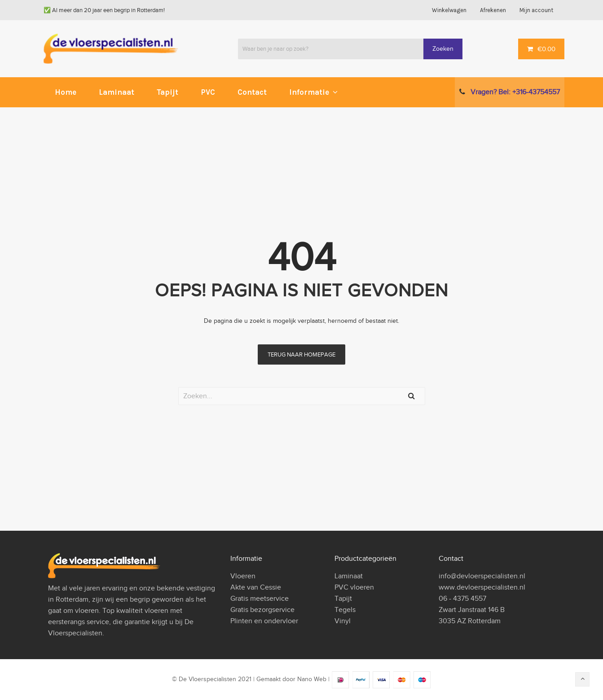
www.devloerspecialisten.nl (482, 587)
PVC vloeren (354, 587)
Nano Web (312, 680)
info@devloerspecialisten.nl (482, 576)
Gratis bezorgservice (262, 610)
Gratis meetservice (260, 599)
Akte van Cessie (256, 587)
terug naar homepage (301, 354)
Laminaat (349, 576)
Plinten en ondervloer (264, 621)
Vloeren (243, 576)
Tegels (345, 610)
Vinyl (343, 621)
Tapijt (343, 599)
